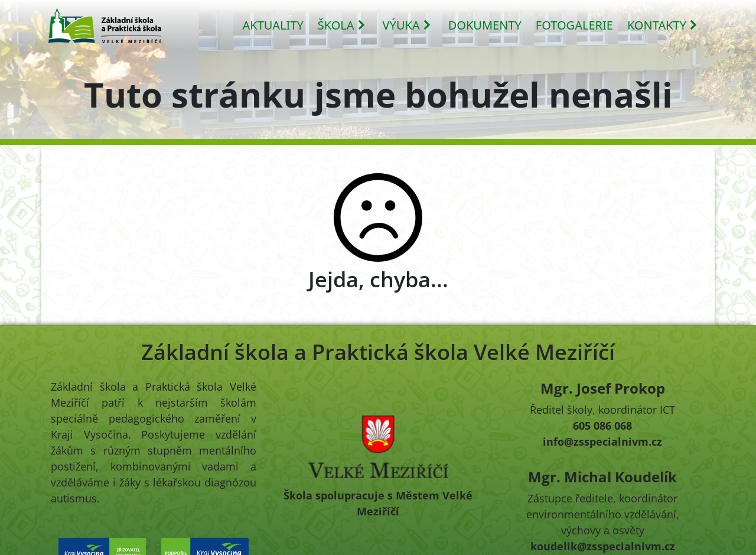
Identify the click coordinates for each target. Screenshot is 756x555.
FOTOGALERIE (574, 25)
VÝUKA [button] (407, 25)
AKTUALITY (273, 25)
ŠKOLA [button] (342, 25)
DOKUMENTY (485, 25)
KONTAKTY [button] (663, 25)
